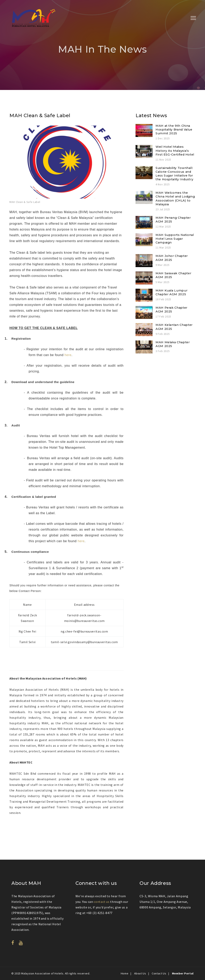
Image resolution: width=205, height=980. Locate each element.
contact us (101, 902)
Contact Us (159, 973)
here (68, 355)
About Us (140, 973)
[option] (66, 165)
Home (125, 973)
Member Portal (183, 973)
